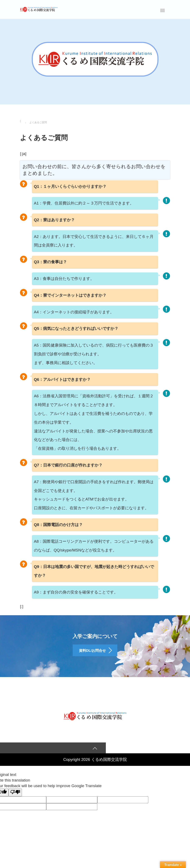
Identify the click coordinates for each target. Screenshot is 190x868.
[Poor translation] (15, 796)
